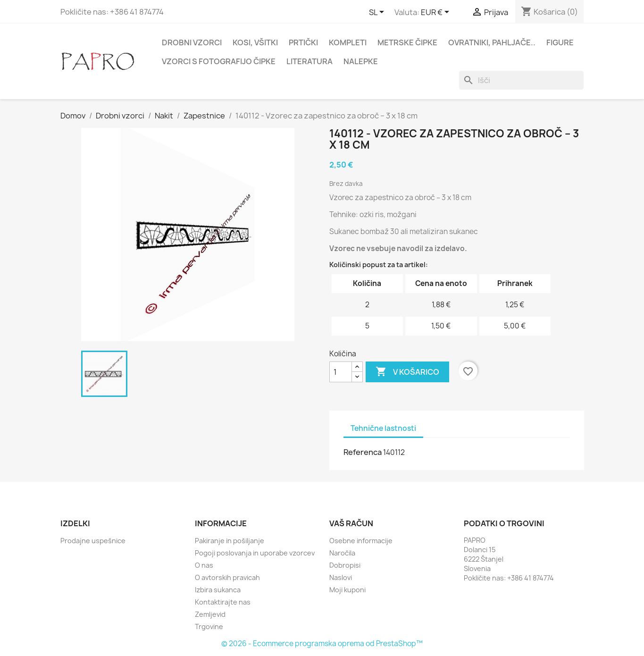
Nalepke (361, 61)
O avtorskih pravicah (227, 577)
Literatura (309, 61)
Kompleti (348, 42)
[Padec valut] (437, 13)
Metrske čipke (407, 42)
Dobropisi (345, 565)
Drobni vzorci (192, 42)
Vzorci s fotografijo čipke (219, 61)
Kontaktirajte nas (223, 602)
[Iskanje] (521, 80)
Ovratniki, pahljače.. (492, 42)
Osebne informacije (361, 541)
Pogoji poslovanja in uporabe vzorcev (255, 553)
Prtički (303, 42)
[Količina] (341, 372)
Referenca (363, 452)
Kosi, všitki (255, 42)
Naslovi (341, 577)
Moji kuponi (347, 590)
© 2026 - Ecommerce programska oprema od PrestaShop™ (322, 643)
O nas (204, 565)
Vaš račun (351, 523)
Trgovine (209, 627)
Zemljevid (210, 614)
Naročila (342, 553)
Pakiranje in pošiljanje (230, 541)
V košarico (407, 372)
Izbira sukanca (218, 590)
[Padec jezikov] (378, 13)
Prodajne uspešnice (93, 541)
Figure (560, 42)
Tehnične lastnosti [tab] (383, 428)
